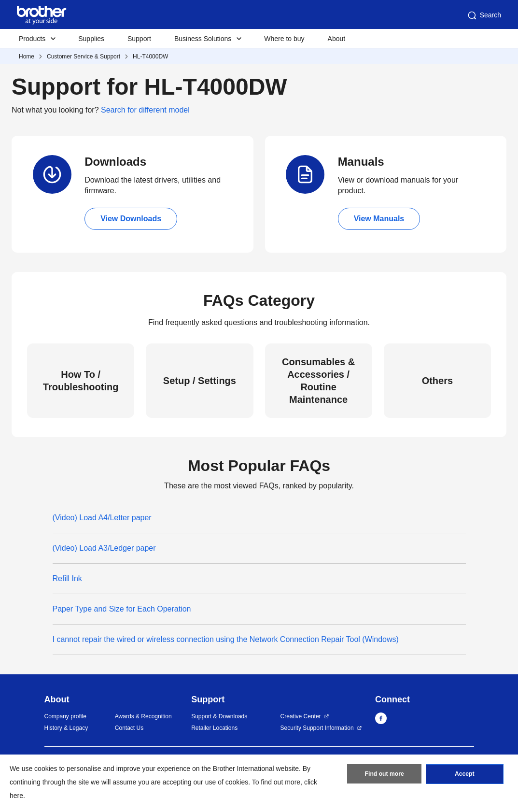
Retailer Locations (214, 728)
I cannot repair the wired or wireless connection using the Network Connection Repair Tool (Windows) (226, 639)
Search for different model (145, 110)
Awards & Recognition (143, 716)
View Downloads (131, 219)
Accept (464, 775)
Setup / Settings (200, 381)
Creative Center (301, 716)
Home (27, 57)
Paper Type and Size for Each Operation (122, 609)
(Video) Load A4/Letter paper (102, 518)
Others (437, 381)
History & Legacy (66, 728)
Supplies (91, 39)
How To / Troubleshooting (81, 381)
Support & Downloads (219, 716)
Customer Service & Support (84, 57)
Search (484, 15)
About (337, 39)
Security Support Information (317, 728)
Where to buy (284, 39)
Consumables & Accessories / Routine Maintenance (318, 381)
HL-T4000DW (150, 57)
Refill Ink (67, 578)
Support (139, 39)
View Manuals (379, 219)
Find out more (384, 775)
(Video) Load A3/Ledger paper (104, 548)
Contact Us (129, 728)
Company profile (65, 716)
